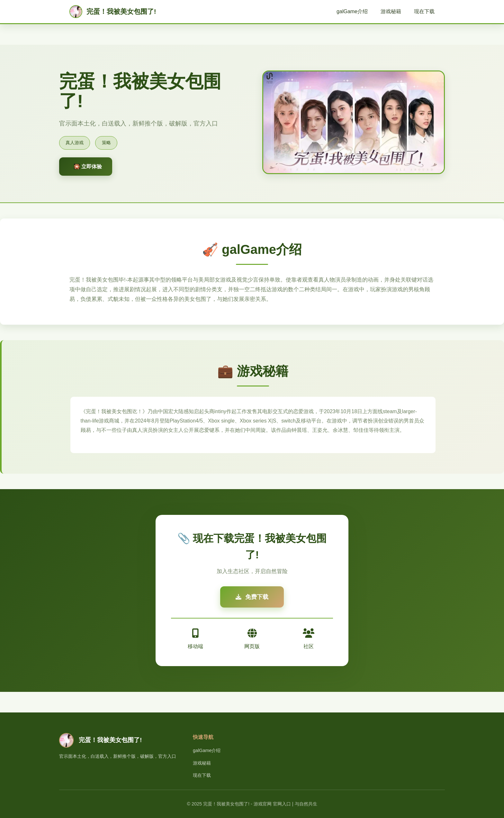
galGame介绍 (352, 11)
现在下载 (424, 11)
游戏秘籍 (391, 11)
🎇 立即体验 (88, 167)
